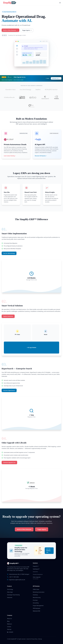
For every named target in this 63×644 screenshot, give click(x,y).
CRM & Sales (36, 589)
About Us (9, 619)
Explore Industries (8, 316)
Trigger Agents (27, 30)
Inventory (35, 595)
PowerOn (36, 566)
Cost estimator (36, 579)
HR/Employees (37, 608)
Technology (10, 589)
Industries (10, 597)
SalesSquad (36, 569)
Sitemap (9, 629)
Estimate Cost (56, 78)
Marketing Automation (39, 592)
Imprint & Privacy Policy (32, 639)
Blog (8, 621)
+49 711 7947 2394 (14, 577)
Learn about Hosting (10, 156)
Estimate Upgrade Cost (9, 462)
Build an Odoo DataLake (10, 30)
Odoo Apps (10, 592)
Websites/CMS (36, 611)
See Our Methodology (9, 253)
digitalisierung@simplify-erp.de (17, 580)
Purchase (35, 600)
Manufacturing (37, 597)
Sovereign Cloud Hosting (13, 595)
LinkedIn (10, 632)
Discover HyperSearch (9, 390)
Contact (9, 627)
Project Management (38, 606)
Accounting (36, 603)
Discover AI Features (41, 156)
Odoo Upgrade (37, 577)
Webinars (10, 624)
